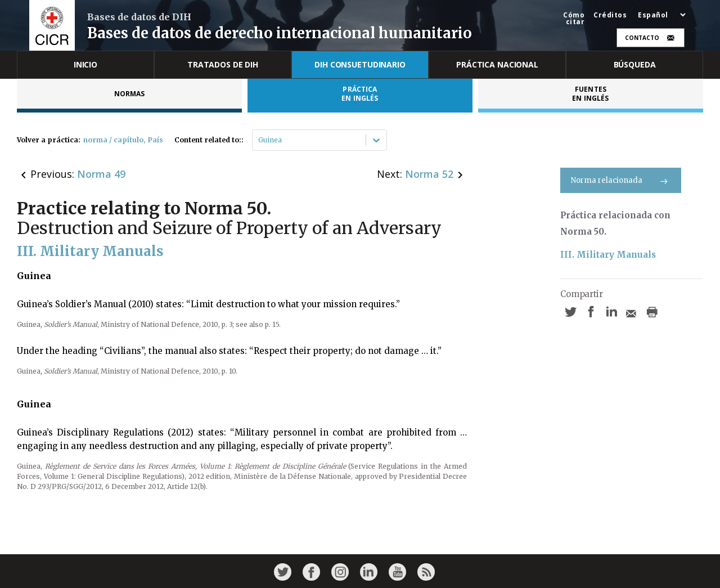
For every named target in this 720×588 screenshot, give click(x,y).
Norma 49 (101, 174)
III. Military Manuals (608, 255)
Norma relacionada (621, 180)
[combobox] (259, 140)
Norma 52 (429, 174)
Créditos (610, 15)
